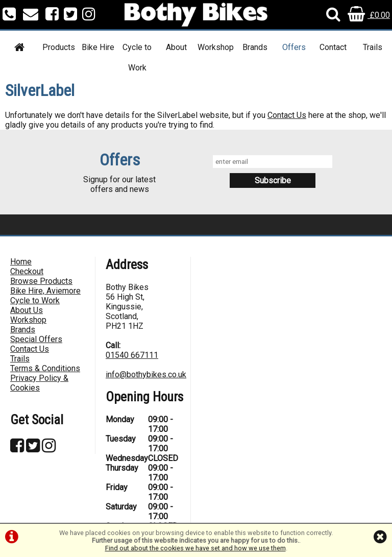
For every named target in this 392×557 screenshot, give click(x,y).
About (176, 47)
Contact (333, 47)
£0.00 (369, 15)
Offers (294, 47)
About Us (27, 310)
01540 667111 (132, 355)
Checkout (27, 271)
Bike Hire (98, 47)
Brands (255, 47)
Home (21, 262)
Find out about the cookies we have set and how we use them (195, 548)
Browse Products (41, 281)
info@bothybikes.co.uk (146, 374)
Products (59, 47)
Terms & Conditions (45, 368)
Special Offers (36, 339)
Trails (373, 47)
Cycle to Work (137, 57)
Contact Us (287, 115)
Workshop (216, 47)
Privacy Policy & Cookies (39, 383)
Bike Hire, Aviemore (45, 291)
